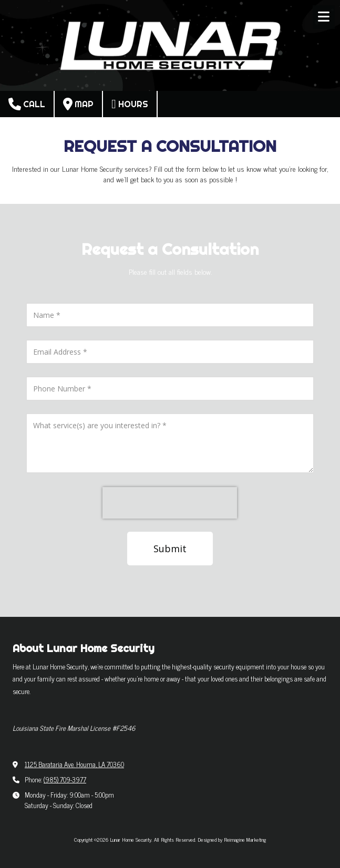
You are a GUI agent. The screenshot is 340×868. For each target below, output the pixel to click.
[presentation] (170, 503)
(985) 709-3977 (65, 779)
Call (27, 104)
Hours (130, 104)
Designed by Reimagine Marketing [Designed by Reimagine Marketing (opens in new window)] (232, 839)
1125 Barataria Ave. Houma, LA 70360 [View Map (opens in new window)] (74, 764)
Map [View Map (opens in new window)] (78, 104)
